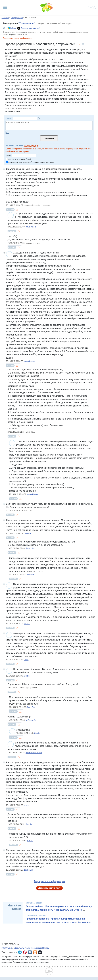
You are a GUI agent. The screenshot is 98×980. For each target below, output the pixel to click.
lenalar (27, 624)
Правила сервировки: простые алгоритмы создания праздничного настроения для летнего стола (55, 920)
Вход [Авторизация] (92, 7)
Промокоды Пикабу (40, 948)
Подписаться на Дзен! (31, 28)
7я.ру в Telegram (20, 952)
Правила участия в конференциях (18, 38)
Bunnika (27, 533)
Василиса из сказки (34, 753)
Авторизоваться (31, 145)
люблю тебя (31, 720)
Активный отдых (34, 903)
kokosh (27, 805)
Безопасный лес (35, 906)
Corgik (27, 676)
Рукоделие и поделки (36, 915)
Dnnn (26, 660)
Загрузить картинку (7, 133)
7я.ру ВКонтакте (30, 952)
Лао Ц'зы (31, 707)
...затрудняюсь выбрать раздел (58, 23)
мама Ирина (31, 227)
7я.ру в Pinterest (25, 952)
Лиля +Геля (31, 548)
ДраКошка (28, 870)
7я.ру (40, 952)
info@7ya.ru (7, 948)
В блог (13, 28)
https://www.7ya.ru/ (22, 948)
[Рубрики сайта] (5, 7)
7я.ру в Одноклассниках (35, 952)
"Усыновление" (27, 23)
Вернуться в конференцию (49, 881)
